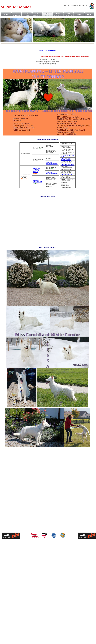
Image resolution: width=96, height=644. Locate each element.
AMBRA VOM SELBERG (67, 165)
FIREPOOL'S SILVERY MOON (38, 181)
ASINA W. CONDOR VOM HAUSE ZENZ (66, 159)
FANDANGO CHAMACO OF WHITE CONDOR (36, 170)
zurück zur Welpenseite (48, 50)
